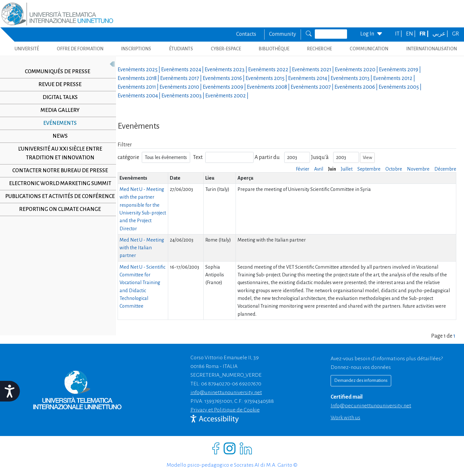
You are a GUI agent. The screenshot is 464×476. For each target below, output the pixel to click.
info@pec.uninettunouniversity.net (371, 406)
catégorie (128, 157)
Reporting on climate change (58, 218)
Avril (319, 169)
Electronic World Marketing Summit (58, 183)
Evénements (58, 123)
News (58, 136)
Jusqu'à (320, 157)
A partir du (267, 157)
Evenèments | (139, 70)
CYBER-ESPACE (226, 49)
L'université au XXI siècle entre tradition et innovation (58, 153)
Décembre (445, 169)
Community (283, 34)
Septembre (369, 169)
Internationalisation (432, 49)
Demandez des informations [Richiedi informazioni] (361, 380)
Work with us (345, 418)
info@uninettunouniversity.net (226, 392)
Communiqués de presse (55, 72)
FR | (425, 34)
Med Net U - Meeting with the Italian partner (142, 248)
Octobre (394, 169)
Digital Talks (58, 97)
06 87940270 (216, 384)
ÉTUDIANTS (181, 49)
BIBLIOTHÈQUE (274, 49)
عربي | (441, 34)
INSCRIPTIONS (136, 49)
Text (198, 157)
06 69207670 (247, 384)
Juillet (347, 169)
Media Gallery (58, 110)
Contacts (246, 34)
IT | (399, 34)
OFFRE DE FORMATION (80, 49)
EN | (411, 34)
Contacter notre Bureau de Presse (58, 171)
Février (303, 169)
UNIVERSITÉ (27, 49)
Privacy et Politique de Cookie (225, 410)
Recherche (319, 49)
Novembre (418, 169)
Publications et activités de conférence (58, 201)
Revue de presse (58, 84)
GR (455, 34)
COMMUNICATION (369, 49)
